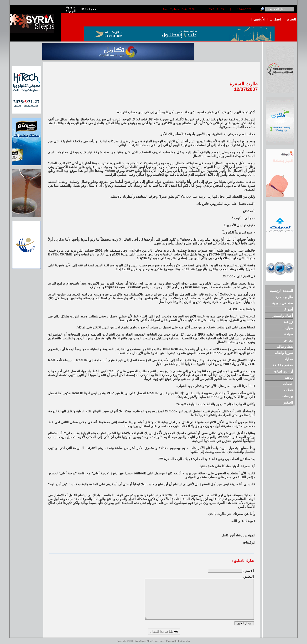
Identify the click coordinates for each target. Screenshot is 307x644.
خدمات (288, 384)
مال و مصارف (283, 297)
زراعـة (288, 322)
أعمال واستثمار (282, 316)
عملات (289, 390)
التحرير (291, 19)
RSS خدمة (88, 9)
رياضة (289, 378)
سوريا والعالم (284, 353)
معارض (288, 340)
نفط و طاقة (285, 347)
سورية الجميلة (71, 9)
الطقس (288, 402)
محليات (288, 359)
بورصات (287, 396)
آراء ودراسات (284, 371)
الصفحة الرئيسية (281, 291)
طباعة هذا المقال (164, 632)
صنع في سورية (283, 303)
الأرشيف (259, 19)
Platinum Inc (184, 641)
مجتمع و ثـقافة (283, 365)
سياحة (289, 334)
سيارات (288, 328)
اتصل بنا (275, 19)
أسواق (288, 309)
